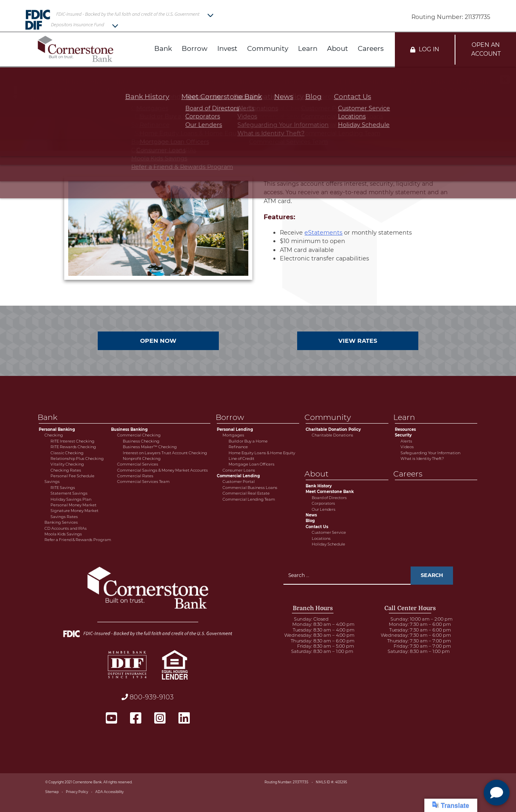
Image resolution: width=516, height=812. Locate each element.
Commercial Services (138, 464)
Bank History (319, 486)
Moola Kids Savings (63, 534)
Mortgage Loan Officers (252, 464)
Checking (54, 435)
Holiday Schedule (328, 544)
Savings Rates (64, 517)
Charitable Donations (332, 435)
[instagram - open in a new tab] (160, 718)
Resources (405, 429)
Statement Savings (69, 493)
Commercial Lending (238, 476)
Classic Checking (67, 453)
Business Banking (129, 429)
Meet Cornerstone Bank (330, 492)
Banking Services (61, 522)
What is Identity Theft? (422, 458)
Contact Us (317, 527)
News (311, 515)
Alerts (406, 441)
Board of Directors (329, 498)
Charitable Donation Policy (333, 429)
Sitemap (52, 792)
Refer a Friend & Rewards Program (78, 540)
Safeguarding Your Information (430, 453)
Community (268, 49)
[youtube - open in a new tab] (111, 718)
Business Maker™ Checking (150, 447)
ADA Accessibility (109, 792)
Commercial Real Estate (246, 493)
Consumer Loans (239, 470)
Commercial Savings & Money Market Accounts (163, 470)
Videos (407, 447)
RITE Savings (63, 488)
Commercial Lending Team (249, 499)
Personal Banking (57, 429)
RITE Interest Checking (72, 441)
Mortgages (233, 435)
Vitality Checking (67, 464)
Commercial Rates (135, 476)
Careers (371, 49)
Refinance (238, 447)
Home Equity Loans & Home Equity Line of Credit (262, 456)
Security (403, 435)
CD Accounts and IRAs (66, 528)
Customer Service (329, 532)
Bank (163, 49)
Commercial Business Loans (250, 488)
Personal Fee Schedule (72, 476)
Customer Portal (239, 482)
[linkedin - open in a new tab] (184, 718)
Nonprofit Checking (142, 458)
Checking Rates (66, 470)
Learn (308, 49)
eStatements (323, 233)
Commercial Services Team (143, 482)
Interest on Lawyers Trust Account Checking (165, 453)
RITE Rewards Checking (73, 447)
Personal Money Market (73, 505)
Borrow (195, 49)
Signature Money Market (74, 511)
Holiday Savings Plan (71, 499)
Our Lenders (324, 509)
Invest (227, 49)
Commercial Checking (139, 435)
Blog (310, 521)
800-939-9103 (148, 697)
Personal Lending (235, 429)
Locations (321, 538)
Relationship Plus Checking (77, 458)
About (338, 49)
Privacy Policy (77, 792)
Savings (52, 482)
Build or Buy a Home (248, 441)
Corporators (323, 503)
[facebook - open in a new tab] (136, 718)
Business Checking (141, 441)
